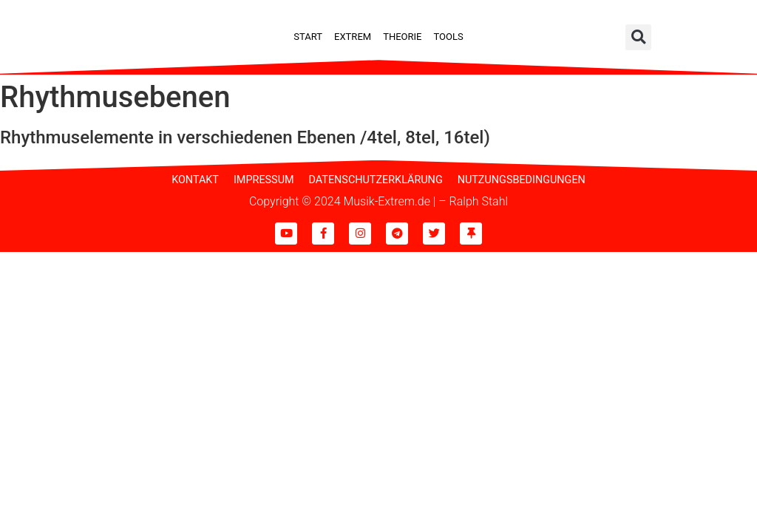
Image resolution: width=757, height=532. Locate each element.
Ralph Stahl (479, 201)
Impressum (264, 180)
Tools (448, 37)
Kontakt (195, 180)
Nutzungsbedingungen (522, 180)
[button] (638, 37)
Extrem (353, 37)
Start (308, 37)
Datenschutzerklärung (376, 180)
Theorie (402, 37)
